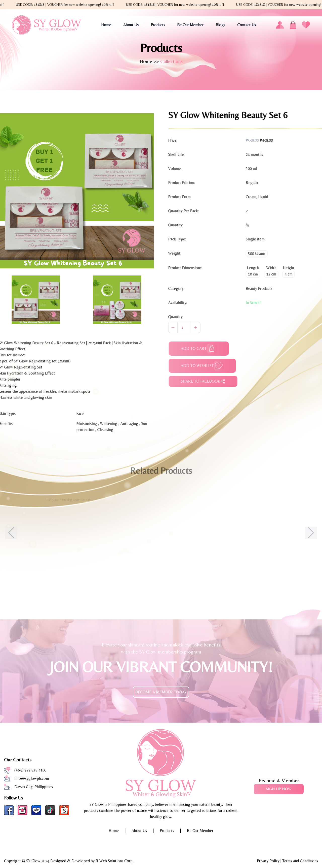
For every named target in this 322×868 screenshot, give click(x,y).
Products (158, 25)
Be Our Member (190, 25)
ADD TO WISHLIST (207, 366)
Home (106, 25)
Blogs (220, 25)
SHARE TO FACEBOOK (208, 381)
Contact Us (247, 25)
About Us (131, 25)
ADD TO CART (204, 349)
